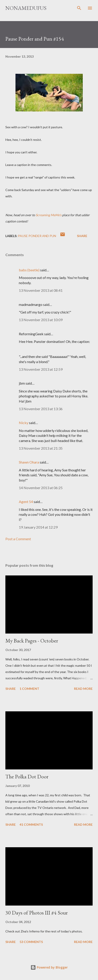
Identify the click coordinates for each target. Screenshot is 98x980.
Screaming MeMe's (49, 215)
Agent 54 (26, 502)
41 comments (31, 824)
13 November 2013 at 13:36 (41, 409)
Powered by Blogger (49, 967)
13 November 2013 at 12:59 (41, 369)
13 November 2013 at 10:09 (41, 320)
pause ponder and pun (37, 236)
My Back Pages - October (32, 641)
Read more (83, 689)
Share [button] (82, 236)
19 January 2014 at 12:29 (38, 527)
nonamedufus (26, 8)
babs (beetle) (29, 270)
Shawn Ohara (29, 462)
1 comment (29, 689)
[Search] (79, 8)
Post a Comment (18, 539)
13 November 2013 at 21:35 (41, 448)
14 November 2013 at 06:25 (41, 488)
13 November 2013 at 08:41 (41, 290)
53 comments (31, 942)
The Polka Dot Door (27, 776)
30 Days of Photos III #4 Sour (37, 913)
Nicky (24, 423)
